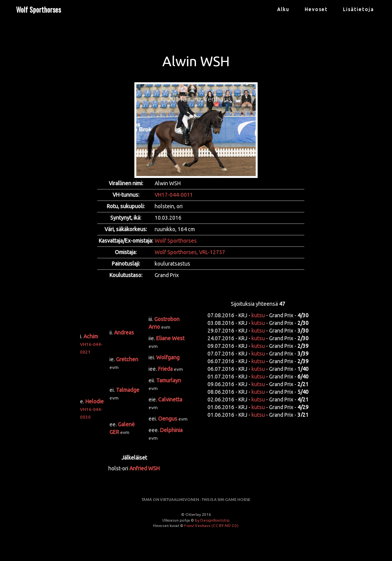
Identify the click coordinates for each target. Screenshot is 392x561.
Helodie (95, 401)
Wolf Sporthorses (38, 10)
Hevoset (316, 9)
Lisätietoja (359, 9)
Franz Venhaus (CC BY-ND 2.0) (211, 526)
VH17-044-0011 (174, 195)
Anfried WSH (145, 468)
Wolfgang (168, 357)
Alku (283, 9)
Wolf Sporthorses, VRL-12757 (190, 252)
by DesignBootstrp (212, 520)
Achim (91, 336)
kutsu (258, 315)
